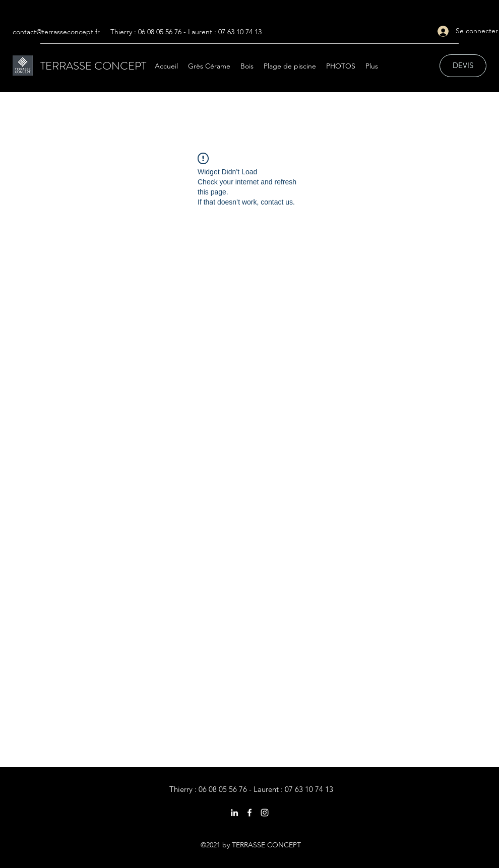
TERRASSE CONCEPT (93, 66)
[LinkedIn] (234, 813)
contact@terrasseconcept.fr (56, 32)
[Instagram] (265, 813)
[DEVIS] (463, 66)
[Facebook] (249, 813)
